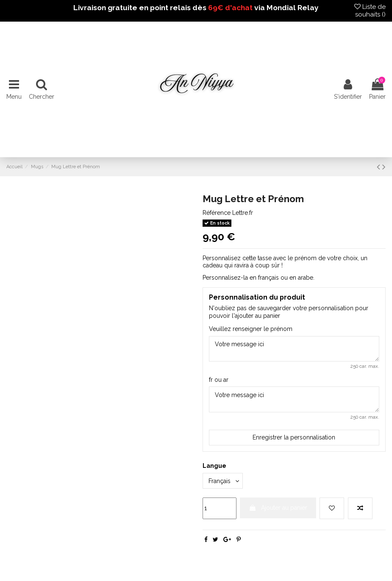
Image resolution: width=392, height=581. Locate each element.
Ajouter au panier (278, 508)
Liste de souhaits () (370, 11)
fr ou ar (219, 380)
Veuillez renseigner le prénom (251, 329)
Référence (217, 213)
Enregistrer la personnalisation (294, 437)
